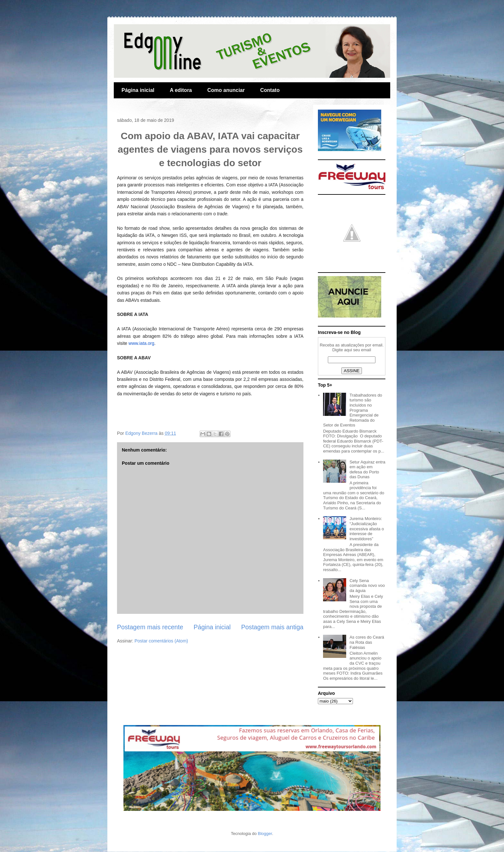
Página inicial (138, 90)
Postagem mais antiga (272, 627)
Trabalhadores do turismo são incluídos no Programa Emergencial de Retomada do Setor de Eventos (353, 410)
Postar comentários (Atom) (161, 641)
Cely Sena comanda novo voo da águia (367, 586)
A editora (181, 90)
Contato (270, 90)
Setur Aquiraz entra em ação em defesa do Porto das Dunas (367, 470)
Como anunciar (226, 90)
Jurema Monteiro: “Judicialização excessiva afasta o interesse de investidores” (367, 529)
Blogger (265, 834)
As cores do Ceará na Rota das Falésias (367, 642)
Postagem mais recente (150, 627)
